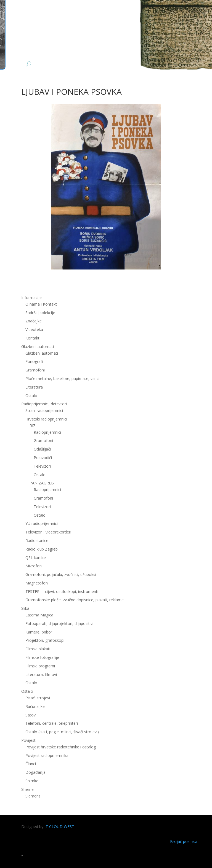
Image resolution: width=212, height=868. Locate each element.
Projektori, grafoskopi (45, 640)
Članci (31, 764)
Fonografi (34, 361)
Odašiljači (42, 449)
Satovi (31, 715)
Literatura (34, 387)
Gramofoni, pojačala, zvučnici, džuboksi (61, 574)
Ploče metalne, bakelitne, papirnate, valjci (62, 378)
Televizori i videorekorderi (48, 532)
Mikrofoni (34, 566)
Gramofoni (35, 370)
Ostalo (31, 396)
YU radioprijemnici (42, 523)
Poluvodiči (43, 458)
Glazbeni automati (38, 347)
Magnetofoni (37, 583)
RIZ (33, 426)
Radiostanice (37, 541)
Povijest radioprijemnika (47, 755)
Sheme (27, 789)
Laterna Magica (39, 615)
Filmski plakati (38, 649)
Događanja (35, 772)
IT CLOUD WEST (59, 827)
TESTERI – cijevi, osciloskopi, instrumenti (62, 591)
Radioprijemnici (47, 432)
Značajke (34, 321)
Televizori (42, 466)
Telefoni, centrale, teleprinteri (52, 723)
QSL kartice (36, 558)
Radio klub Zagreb (42, 549)
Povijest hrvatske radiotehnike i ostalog (61, 747)
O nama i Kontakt (41, 304)
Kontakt (32, 338)
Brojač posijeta (184, 841)
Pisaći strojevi (38, 698)
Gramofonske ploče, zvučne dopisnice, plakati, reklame (75, 600)
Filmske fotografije (42, 657)
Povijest (28, 740)
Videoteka (34, 329)
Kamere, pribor (39, 632)
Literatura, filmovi (41, 674)
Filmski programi (40, 666)
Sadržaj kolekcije (40, 313)
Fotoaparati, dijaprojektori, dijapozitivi (59, 623)
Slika (25, 608)
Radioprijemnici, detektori (44, 404)
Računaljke (35, 706)
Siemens (33, 796)
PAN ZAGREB (42, 483)
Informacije (31, 297)
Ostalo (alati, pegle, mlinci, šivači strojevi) (62, 732)
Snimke (32, 781)
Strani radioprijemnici (44, 410)
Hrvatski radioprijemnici (46, 419)
